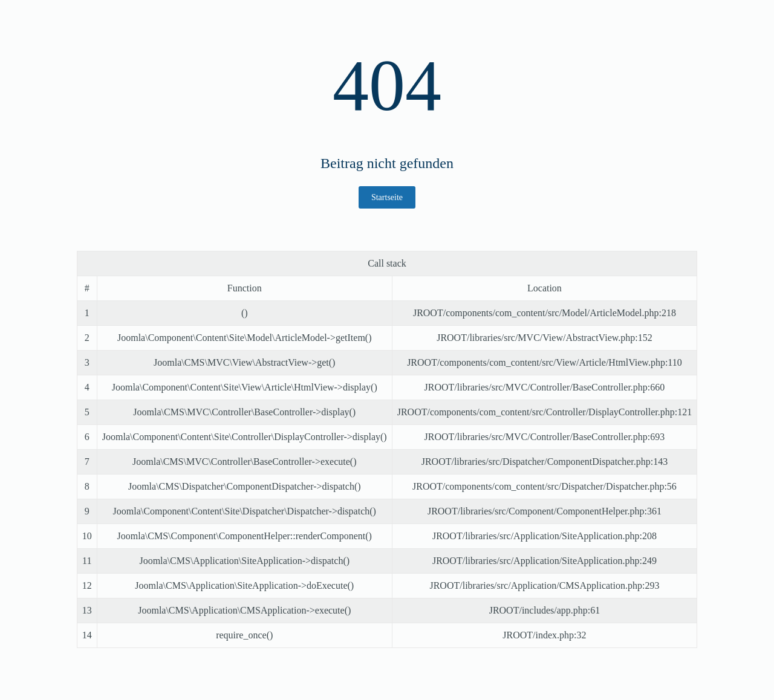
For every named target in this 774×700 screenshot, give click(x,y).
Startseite (387, 197)
